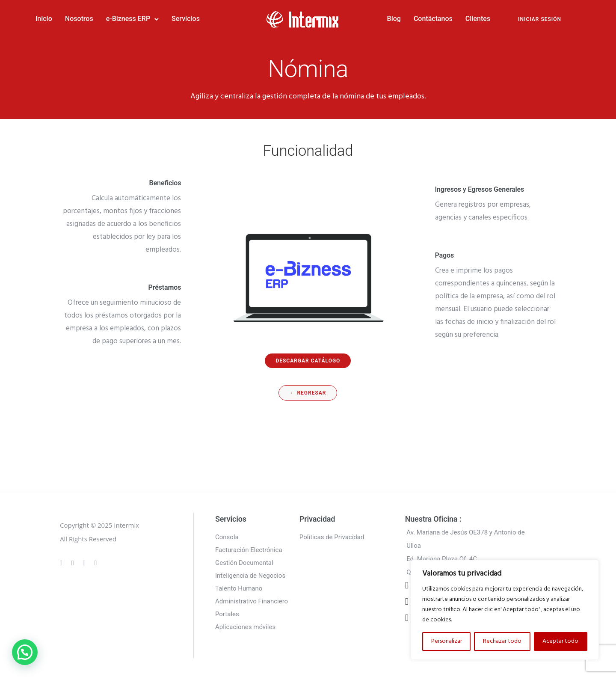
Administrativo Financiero (252, 599)
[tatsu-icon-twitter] (96, 560)
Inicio (73, 18)
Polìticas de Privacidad (332, 534)
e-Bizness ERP (157, 18)
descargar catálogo (308, 358)
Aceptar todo (560, 641)
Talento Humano (239, 586)
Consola (227, 534)
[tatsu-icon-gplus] (62, 560)
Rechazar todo (502, 641)
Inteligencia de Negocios (250, 573)
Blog (365, 18)
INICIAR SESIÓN (511, 18)
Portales (227, 612)
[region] (505, 610)
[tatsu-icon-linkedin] (86, 560)
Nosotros (108, 18)
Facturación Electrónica (249, 547)
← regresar (308, 390)
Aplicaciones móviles (245, 624)
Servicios (214, 18)
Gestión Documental (244, 560)
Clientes (449, 18)
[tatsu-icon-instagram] (74, 560)
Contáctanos (404, 18)
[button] (25, 652)
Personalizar (447, 641)
